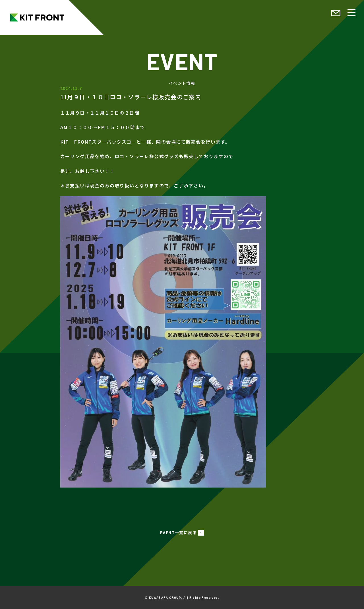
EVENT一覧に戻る (178, 532)
